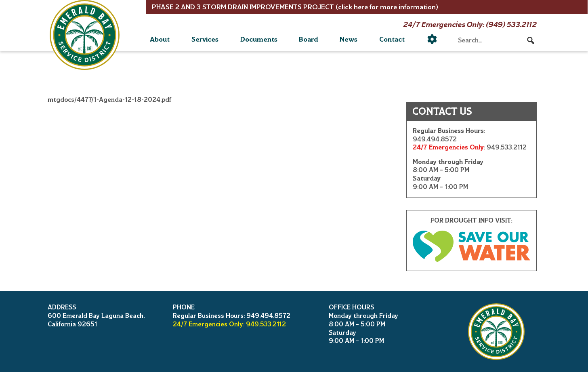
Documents (259, 39)
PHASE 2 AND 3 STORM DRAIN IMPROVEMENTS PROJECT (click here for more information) (295, 7)
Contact (392, 39)
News (349, 39)
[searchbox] (496, 40)
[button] (531, 40)
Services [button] (205, 39)
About (160, 39)
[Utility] (432, 39)
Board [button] (308, 39)
